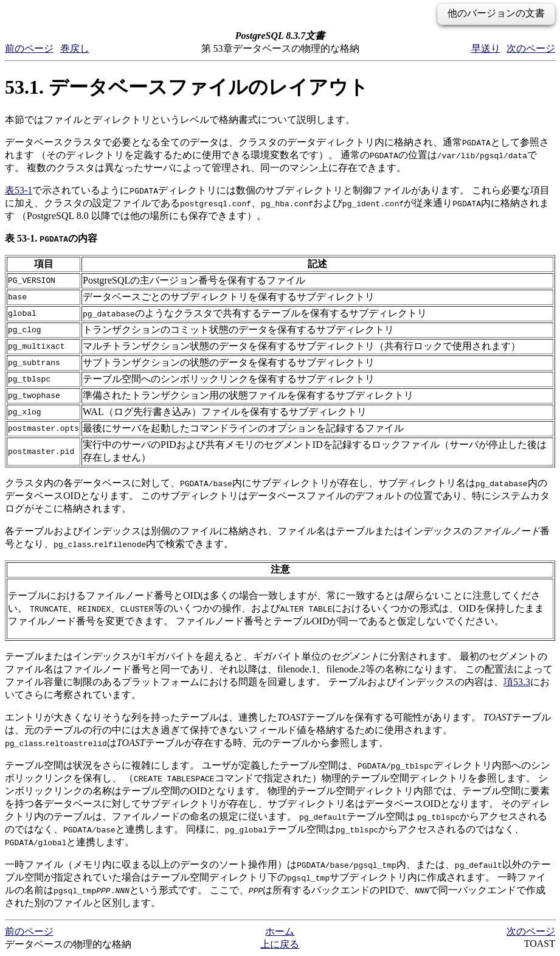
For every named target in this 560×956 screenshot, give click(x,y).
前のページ (29, 48)
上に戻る (280, 944)
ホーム (280, 931)
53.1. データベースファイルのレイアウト (187, 87)
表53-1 (19, 190)
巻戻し (75, 48)
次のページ (531, 48)
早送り (486, 48)
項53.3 (517, 682)
